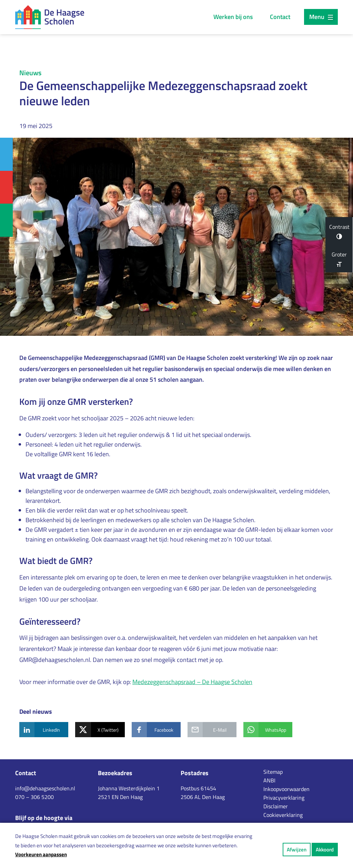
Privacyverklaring (284, 798)
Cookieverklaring (283, 815)
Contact (280, 17)
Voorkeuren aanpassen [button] (41, 854)
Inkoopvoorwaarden (286, 789)
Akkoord (325, 850)
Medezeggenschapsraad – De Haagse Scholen (192, 682)
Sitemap (273, 772)
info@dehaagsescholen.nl (45, 788)
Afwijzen (297, 850)
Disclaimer (276, 806)
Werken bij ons (233, 17)
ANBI (269, 780)
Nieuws (30, 73)
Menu (321, 17)
